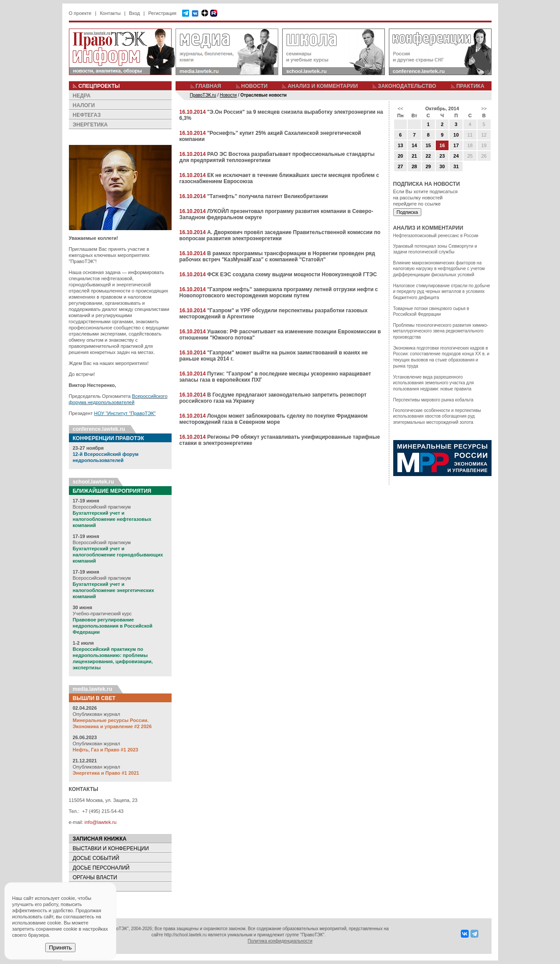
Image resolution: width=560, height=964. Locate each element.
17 (456, 145)
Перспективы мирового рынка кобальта (433, 400)
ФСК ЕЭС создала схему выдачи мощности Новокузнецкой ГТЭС (292, 274)
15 (428, 145)
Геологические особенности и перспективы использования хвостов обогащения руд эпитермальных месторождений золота (437, 416)
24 (456, 156)
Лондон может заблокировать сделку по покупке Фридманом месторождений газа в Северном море (274, 419)
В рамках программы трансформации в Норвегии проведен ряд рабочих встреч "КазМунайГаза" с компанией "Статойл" (277, 256)
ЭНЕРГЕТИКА (90, 125)
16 (442, 145)
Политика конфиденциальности (280, 941)
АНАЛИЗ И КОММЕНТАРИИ (323, 86)
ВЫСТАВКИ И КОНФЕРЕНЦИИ (111, 848)
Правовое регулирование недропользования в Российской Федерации (113, 626)
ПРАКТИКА (470, 86)
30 (442, 166)
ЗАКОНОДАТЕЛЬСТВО (407, 86)
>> (484, 108)
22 (428, 156)
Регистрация (162, 13)
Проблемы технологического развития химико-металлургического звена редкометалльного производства (441, 331)
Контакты (110, 13)
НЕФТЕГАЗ (87, 115)
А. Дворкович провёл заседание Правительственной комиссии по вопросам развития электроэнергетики (280, 235)
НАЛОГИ (84, 105)
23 (442, 156)
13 (400, 145)
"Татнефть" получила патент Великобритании (267, 196)
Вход (135, 13)
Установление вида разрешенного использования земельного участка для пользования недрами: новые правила (434, 383)
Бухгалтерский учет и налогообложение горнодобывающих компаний (118, 555)
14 (414, 145)
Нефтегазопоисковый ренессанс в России (436, 236)
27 (400, 166)
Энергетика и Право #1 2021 (106, 773)
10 (456, 135)
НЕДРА (82, 96)
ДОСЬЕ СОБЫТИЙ (96, 858)
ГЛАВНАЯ (208, 86)
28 (414, 166)
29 (428, 166)
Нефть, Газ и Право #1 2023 (106, 750)
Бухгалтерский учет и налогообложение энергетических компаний (114, 590)
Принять (60, 948)
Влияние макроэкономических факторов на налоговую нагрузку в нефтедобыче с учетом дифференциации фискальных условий (439, 269)
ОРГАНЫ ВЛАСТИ (95, 877)
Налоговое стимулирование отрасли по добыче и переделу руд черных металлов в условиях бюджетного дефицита (442, 292)
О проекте (80, 13)
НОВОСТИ (255, 86)
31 (456, 166)
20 (400, 156)
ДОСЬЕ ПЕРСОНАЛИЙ (101, 868)
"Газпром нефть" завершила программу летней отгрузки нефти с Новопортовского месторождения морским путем (279, 292)
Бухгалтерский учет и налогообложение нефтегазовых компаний (112, 519)
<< (400, 108)
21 (414, 156)
